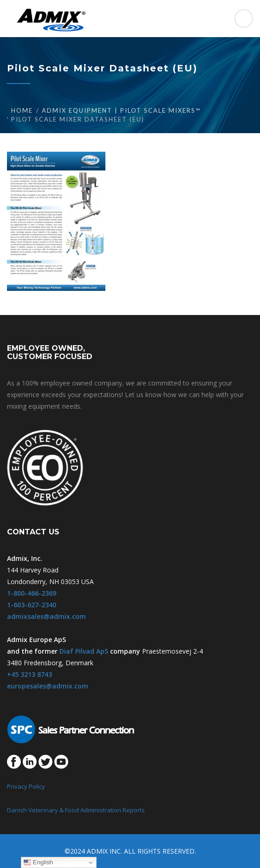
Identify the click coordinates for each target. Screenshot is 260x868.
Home (22, 110)
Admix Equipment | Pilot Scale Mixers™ (121, 110)
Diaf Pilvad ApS (84, 651)
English (38, 862)
